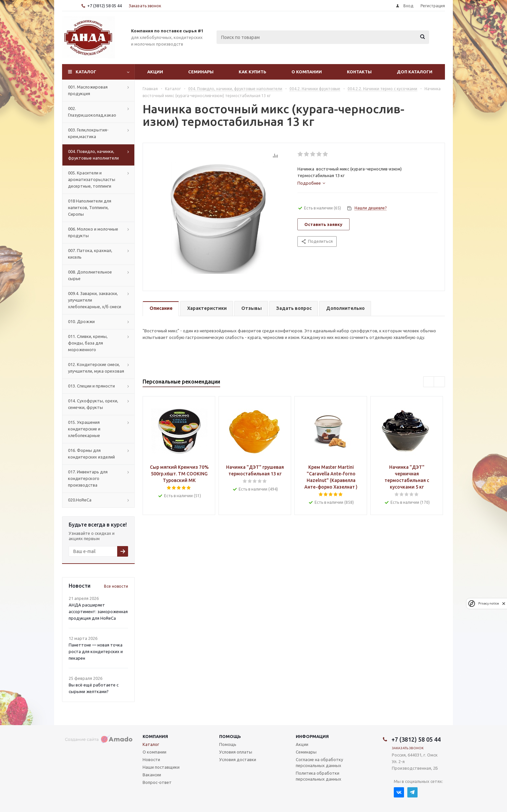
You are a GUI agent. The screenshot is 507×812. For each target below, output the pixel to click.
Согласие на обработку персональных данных (319, 762)
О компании (307, 72)
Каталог (86, 72)
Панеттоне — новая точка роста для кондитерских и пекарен (96, 651)
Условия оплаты (236, 752)
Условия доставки (238, 759)
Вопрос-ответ (157, 782)
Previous (429, 382)
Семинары (201, 72)
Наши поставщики (161, 767)
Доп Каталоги (415, 72)
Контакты (359, 72)
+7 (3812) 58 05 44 (104, 6)
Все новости (116, 586)
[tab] (311, 183)
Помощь (230, 736)
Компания (155, 736)
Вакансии (152, 775)
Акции (155, 72)
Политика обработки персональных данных (319, 776)
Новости (151, 759)
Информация (312, 736)
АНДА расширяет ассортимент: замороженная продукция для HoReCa (98, 611)
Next (439, 382)
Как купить (253, 72)
